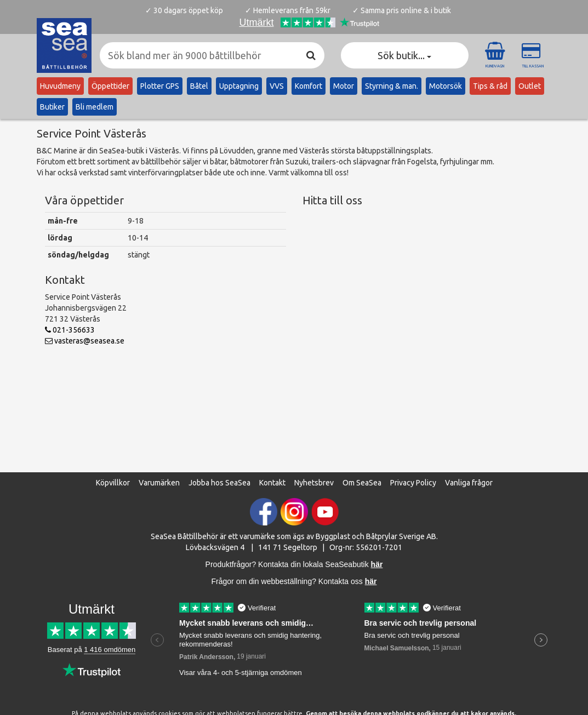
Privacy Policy (413, 483)
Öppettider (110, 86)
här (371, 581)
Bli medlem (95, 107)
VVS (277, 86)
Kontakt (272, 483)
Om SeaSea (362, 483)
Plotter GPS (160, 86)
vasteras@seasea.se (85, 341)
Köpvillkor (113, 483)
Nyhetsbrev (314, 483)
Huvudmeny (60, 86)
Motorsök (446, 86)
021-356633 (70, 330)
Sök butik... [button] (404, 55)
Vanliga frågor (469, 483)
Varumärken (159, 483)
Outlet (530, 86)
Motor (344, 86)
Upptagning (239, 86)
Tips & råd (490, 86)
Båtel (199, 86)
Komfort (309, 86)
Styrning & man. (392, 86)
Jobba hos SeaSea (219, 483)
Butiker (52, 107)
